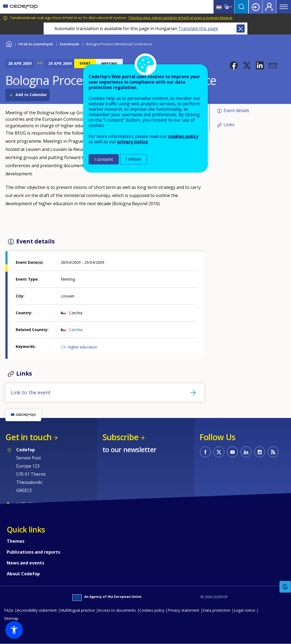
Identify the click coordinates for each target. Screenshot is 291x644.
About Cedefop (23, 574)
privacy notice (133, 142)
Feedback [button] (285, 587)
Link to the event (31, 392)
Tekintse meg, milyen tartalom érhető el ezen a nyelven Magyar (180, 18)
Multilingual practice (77, 610)
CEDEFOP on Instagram (260, 452)
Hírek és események (36, 44)
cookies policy (183, 136)
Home (9, 43)
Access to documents (117, 610)
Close (241, 28)
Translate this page (198, 28)
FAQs (9, 610)
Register (269, 7)
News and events (25, 563)
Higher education (82, 347)
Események (69, 44)
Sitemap (11, 618)
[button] (234, 65)
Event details (236, 110)
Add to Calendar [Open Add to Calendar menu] (31, 95)
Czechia (76, 330)
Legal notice (245, 610)
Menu (284, 7)
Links (229, 125)
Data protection (217, 610)
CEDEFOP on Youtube (232, 452)
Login (256, 7)
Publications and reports (33, 552)
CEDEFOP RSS (273, 452)
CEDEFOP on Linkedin (246, 452)
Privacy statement (184, 610)
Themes (16, 541)
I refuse (133, 159)
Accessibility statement (37, 610)
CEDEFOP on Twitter (219, 452)
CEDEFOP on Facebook (205, 452)
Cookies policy (152, 610)
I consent (104, 159)
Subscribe (120, 437)
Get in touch (28, 437)
